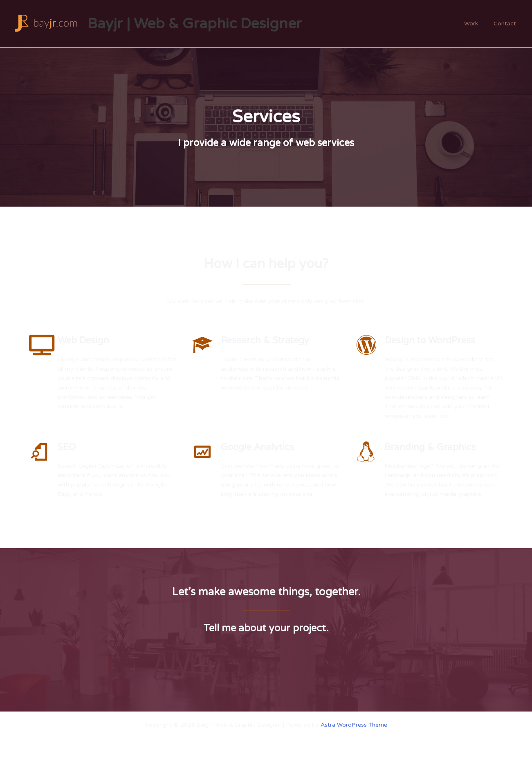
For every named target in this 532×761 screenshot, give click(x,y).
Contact (507, 24)
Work (477, 24)
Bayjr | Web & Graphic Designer (195, 24)
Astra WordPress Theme (354, 725)
